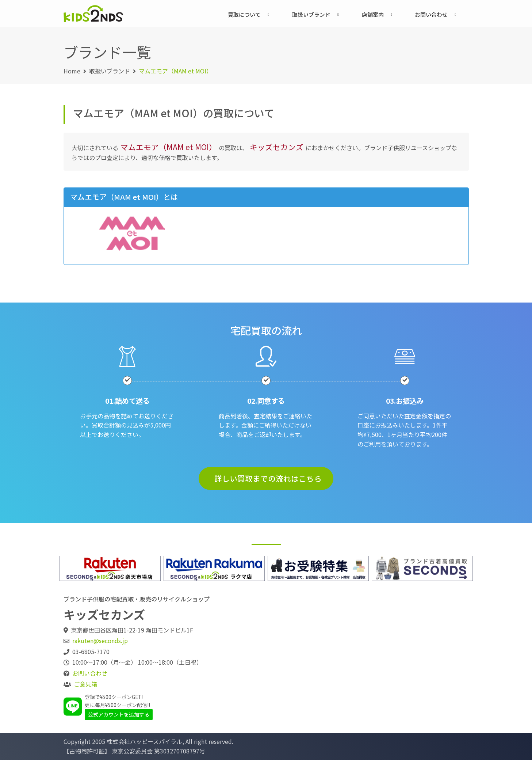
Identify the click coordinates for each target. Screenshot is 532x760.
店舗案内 (373, 14)
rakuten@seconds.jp (100, 641)
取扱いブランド (311, 14)
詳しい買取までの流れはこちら (268, 478)
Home (72, 71)
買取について (244, 14)
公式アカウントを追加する (119, 714)
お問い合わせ (431, 14)
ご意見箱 (85, 684)
